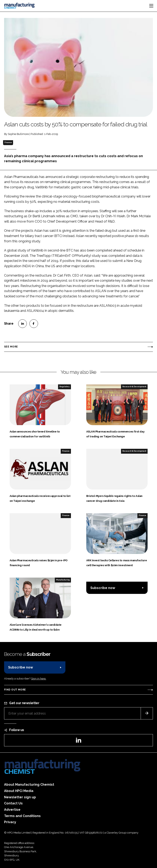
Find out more (15, 690)
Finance (8, 142)
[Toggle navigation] (151, 6)
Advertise (12, 810)
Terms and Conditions (22, 816)
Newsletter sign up (20, 797)
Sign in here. (39, 679)
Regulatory (64, 387)
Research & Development (134, 387)
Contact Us (13, 803)
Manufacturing (63, 580)
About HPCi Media (19, 791)
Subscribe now (103, 588)
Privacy (10, 822)
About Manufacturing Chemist (29, 785)
